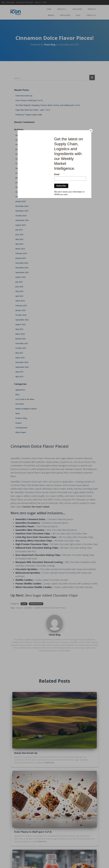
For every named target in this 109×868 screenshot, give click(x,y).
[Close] (91, 131)
